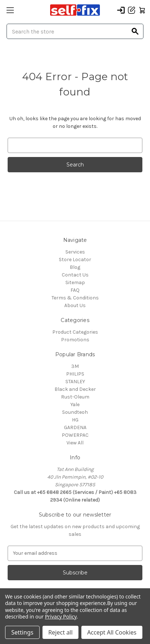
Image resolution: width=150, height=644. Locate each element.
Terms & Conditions (75, 298)
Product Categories (75, 332)
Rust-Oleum (75, 397)
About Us (75, 305)
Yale (75, 405)
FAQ (75, 290)
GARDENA (75, 427)
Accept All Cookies (112, 632)
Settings (22, 632)
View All (75, 443)
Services (75, 252)
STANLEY (75, 382)
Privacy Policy (61, 616)
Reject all (60, 632)
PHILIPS (75, 374)
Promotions (75, 340)
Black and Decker (75, 389)
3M (75, 366)
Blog (75, 267)
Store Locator (75, 260)
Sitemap (75, 282)
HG (75, 420)
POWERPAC (75, 435)
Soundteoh (75, 412)
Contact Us (75, 275)
